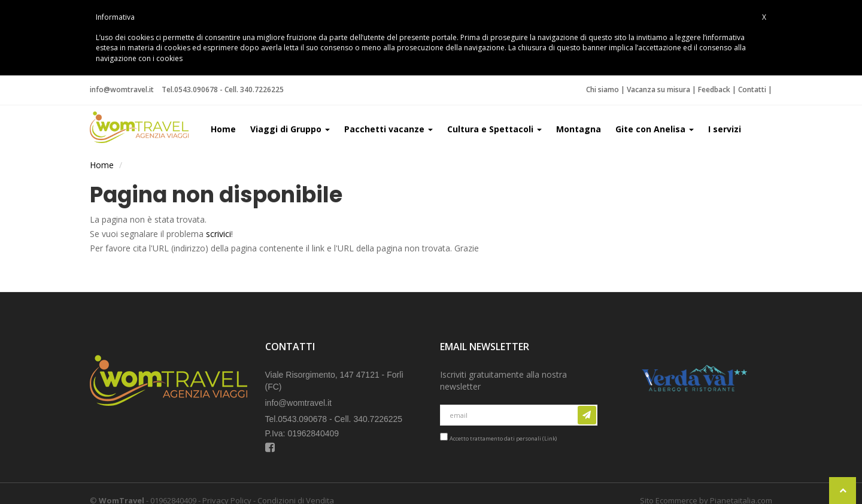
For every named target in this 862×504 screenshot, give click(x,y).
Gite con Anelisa (655, 129)
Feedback (714, 89)
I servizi (725, 129)
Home (223, 129)
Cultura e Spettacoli (494, 129)
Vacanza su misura (658, 89)
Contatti (752, 89)
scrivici (218, 234)
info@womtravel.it (122, 89)
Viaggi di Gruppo (290, 129)
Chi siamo (603, 89)
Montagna (579, 129)
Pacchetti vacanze (388, 129)
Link (550, 438)
